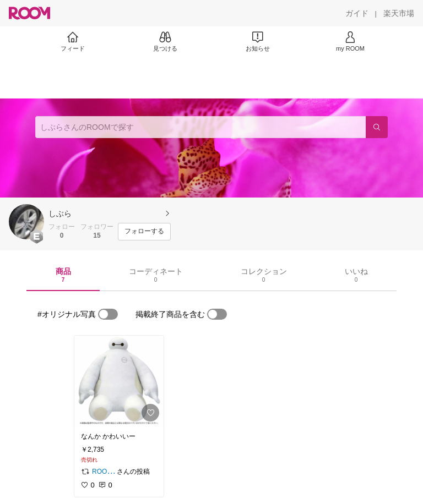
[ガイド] (357, 13)
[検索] (377, 127)
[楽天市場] (399, 13)
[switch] (108, 314)
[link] (119, 381)
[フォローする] (144, 232)
